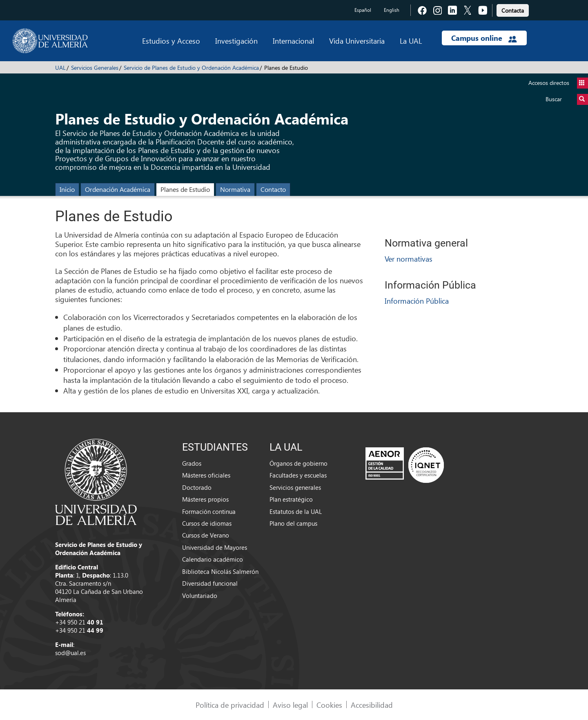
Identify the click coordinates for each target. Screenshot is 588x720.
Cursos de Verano (206, 535)
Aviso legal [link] (290, 705)
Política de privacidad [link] (230, 705)
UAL (60, 68)
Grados (192, 463)
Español (363, 10)
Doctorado (197, 487)
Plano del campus (293, 523)
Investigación (236, 41)
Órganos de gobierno (298, 463)
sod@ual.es (70, 653)
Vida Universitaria (357, 41)
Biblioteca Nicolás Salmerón (220, 571)
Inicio (67, 189)
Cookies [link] (329, 705)
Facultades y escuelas (298, 475)
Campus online (484, 38)
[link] (513, 9)
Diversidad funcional (210, 583)
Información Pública (417, 301)
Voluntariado (200, 596)
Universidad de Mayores (215, 547)
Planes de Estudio (185, 189)
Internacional (293, 41)
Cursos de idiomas (207, 523)
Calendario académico (213, 559)
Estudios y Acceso (171, 41)
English (392, 10)
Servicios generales (295, 487)
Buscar (567, 99)
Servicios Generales (95, 68)
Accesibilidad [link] (372, 705)
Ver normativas (409, 259)
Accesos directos (558, 83)
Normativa (235, 189)
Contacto (273, 189)
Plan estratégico (291, 499)
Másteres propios (205, 499)
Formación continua (209, 511)
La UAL (411, 41)
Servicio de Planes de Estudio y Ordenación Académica (191, 68)
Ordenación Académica (118, 189)
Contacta (513, 10)
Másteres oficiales (206, 475)
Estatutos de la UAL (296, 511)
